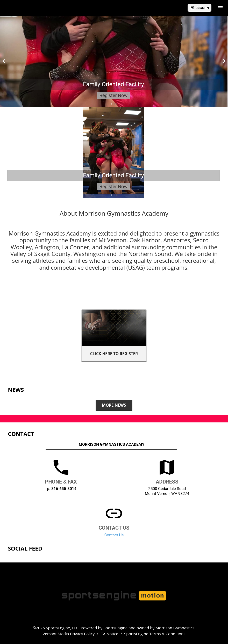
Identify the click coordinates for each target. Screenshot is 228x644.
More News (114, 405)
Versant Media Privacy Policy (69, 634)
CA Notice (109, 634)
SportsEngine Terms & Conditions (155, 634)
